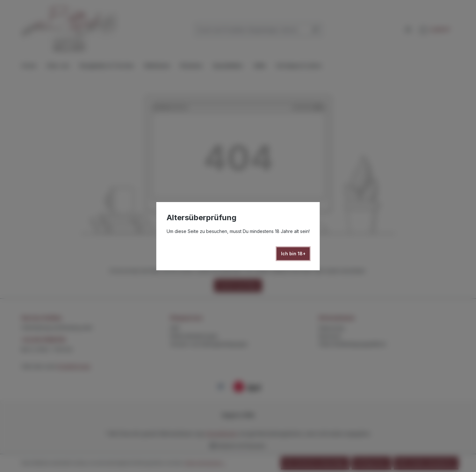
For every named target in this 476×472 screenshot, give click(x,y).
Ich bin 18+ (293, 254)
